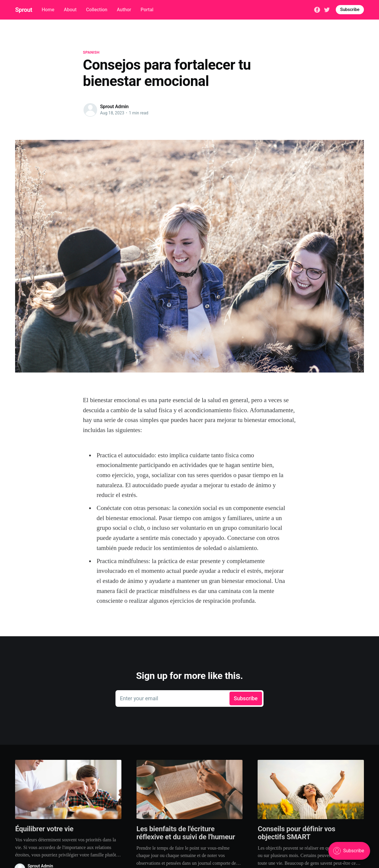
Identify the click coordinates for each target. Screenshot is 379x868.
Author (124, 10)
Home (48, 10)
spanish (91, 52)
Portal (147, 10)
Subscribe (350, 9)
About (70, 10)
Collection (97, 10)
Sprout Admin (114, 107)
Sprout (24, 10)
